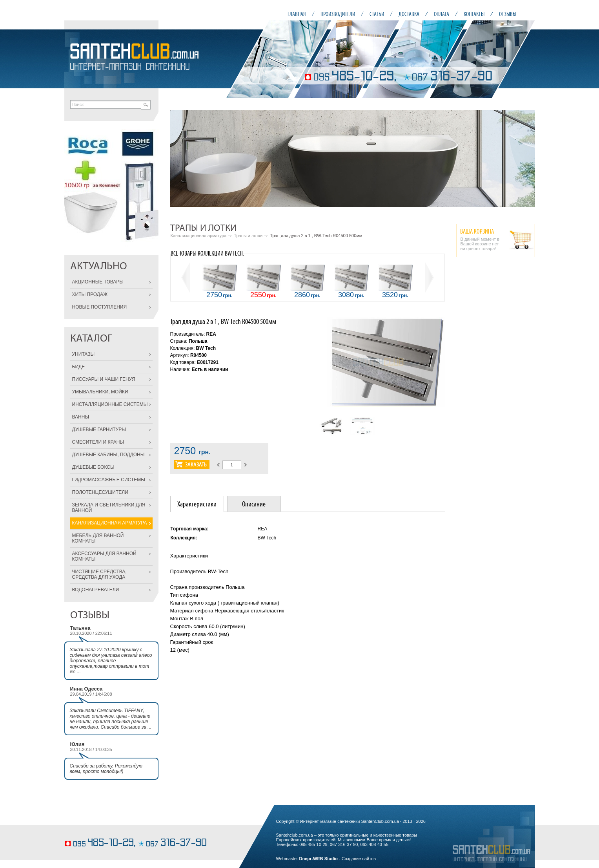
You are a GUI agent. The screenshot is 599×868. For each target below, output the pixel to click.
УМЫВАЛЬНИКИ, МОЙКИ (100, 392)
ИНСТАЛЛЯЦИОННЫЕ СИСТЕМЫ (110, 404)
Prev (180, 159)
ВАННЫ (81, 417)
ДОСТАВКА (409, 14)
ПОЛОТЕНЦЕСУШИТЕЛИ (100, 492)
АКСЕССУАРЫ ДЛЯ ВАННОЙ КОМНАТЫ (104, 556)
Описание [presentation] (254, 504)
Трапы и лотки (248, 236)
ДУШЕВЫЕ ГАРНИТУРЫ (99, 429)
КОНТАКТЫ (474, 14)
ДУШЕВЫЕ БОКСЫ (93, 467)
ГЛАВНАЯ (297, 14)
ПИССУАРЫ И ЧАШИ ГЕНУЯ (104, 379)
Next (525, 159)
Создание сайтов (359, 859)
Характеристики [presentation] (197, 504)
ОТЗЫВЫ (508, 14)
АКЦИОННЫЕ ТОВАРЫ (98, 282)
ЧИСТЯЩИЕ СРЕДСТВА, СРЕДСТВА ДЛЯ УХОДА (99, 574)
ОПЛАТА (442, 14)
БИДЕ (79, 367)
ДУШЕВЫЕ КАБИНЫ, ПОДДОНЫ (108, 455)
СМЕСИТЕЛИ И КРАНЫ (98, 442)
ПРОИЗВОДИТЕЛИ (338, 14)
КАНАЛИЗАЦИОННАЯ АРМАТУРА (110, 523)
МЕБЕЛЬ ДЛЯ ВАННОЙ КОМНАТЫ (98, 538)
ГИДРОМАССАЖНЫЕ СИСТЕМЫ (109, 480)
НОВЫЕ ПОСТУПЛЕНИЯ (100, 307)
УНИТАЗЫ (84, 354)
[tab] (197, 504)
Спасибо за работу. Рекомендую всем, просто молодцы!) (106, 769)
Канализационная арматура (199, 236)
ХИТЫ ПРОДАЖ (90, 294)
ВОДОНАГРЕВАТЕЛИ (96, 590)
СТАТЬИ (377, 14)
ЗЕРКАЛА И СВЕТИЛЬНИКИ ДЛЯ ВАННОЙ (109, 508)
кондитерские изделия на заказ (95, 831)
